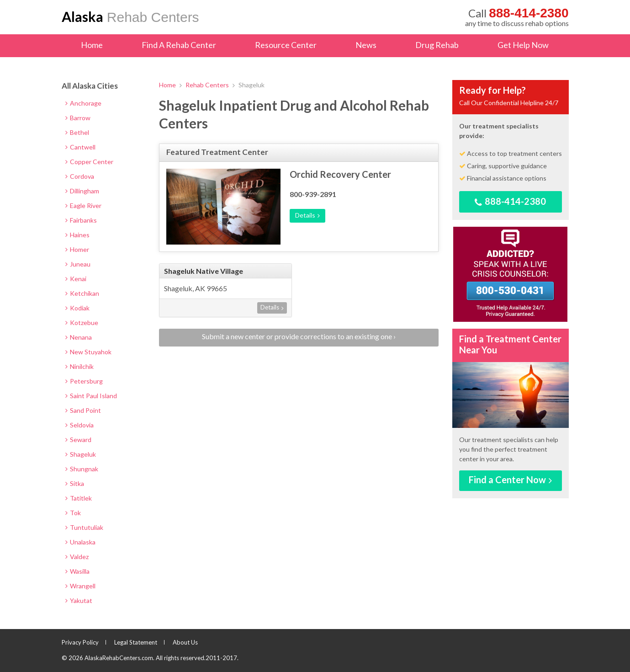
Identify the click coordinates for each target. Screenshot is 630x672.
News (366, 45)
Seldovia (79, 425)
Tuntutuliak (84, 527)
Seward (78, 440)
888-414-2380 (510, 201)
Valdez (77, 557)
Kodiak (77, 308)
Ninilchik (79, 366)
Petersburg (84, 381)
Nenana (79, 337)
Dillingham (82, 191)
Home (92, 45)
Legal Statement (136, 642)
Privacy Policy (80, 642)
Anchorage (83, 103)
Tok (73, 513)
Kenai (76, 279)
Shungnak (82, 469)
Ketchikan (82, 293)
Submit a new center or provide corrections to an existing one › (299, 336)
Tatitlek (79, 498)
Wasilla (77, 571)
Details (307, 215)
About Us (185, 642)
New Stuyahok (88, 352)
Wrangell (80, 586)
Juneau (78, 264)
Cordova (80, 176)
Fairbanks (81, 220)
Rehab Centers (130, 16)
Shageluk (81, 454)
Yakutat (79, 600)
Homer (77, 249)
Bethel (77, 132)
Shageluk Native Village (204, 271)
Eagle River (83, 205)
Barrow (78, 118)
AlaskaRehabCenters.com (119, 658)
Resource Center (286, 45)
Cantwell (80, 147)
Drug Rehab (437, 45)
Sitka (75, 483)
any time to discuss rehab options (517, 17)
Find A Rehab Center (179, 45)
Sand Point (83, 410)
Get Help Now (523, 45)
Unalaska (80, 542)
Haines (77, 235)
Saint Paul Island (91, 396)
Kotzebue (82, 323)
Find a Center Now (510, 480)
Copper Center (89, 162)
